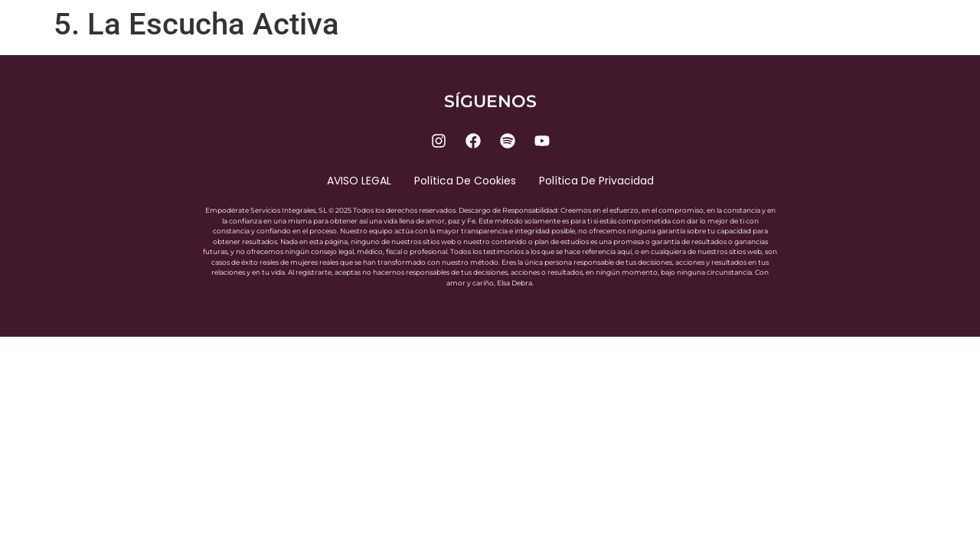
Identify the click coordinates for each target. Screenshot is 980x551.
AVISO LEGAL (359, 181)
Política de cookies (465, 181)
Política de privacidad (596, 181)
